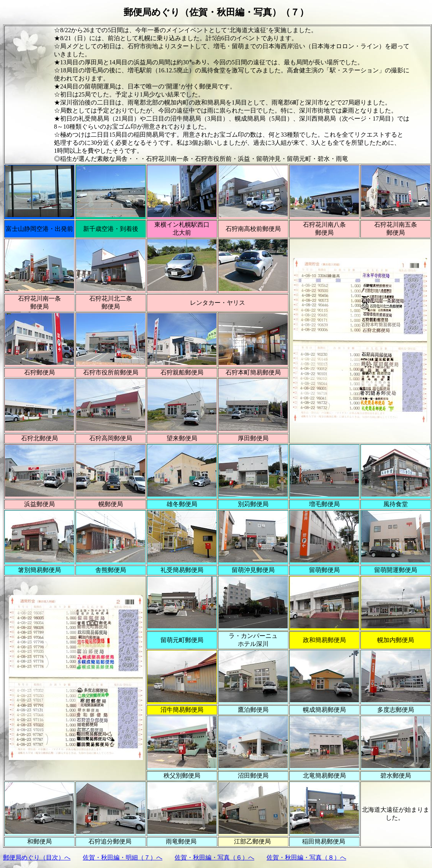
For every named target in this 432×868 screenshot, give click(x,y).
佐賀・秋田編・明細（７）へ (123, 857)
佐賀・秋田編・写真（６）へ (214, 857)
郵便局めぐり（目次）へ (37, 857)
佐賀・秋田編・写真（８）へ (306, 857)
